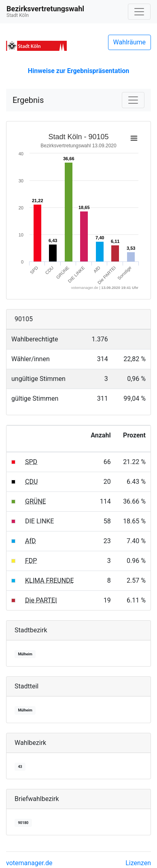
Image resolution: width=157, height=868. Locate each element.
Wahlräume (130, 42)
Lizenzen (138, 863)
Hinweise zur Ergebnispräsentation (78, 71)
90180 (23, 823)
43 (20, 767)
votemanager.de (29, 863)
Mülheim (25, 654)
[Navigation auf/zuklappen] (139, 12)
